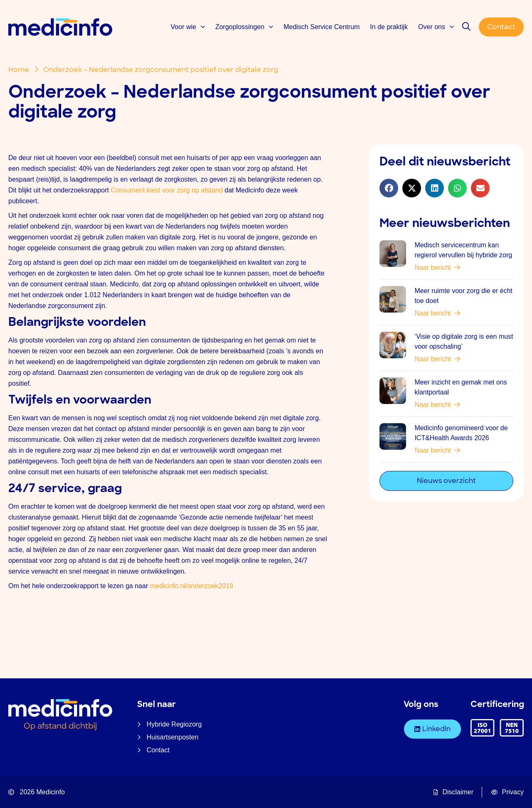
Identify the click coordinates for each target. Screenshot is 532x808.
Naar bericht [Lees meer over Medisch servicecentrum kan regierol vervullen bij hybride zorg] (437, 267)
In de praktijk (389, 27)
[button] (389, 188)
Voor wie (188, 27)
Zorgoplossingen (244, 27)
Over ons (436, 27)
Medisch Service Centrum (321, 27)
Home (19, 70)
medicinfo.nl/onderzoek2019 (192, 586)
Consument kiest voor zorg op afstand (166, 190)
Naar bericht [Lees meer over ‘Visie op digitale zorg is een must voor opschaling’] (437, 359)
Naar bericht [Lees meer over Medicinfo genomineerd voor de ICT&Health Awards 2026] (437, 450)
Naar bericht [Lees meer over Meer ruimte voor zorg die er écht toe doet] (437, 313)
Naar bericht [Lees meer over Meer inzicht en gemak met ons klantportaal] (437, 405)
